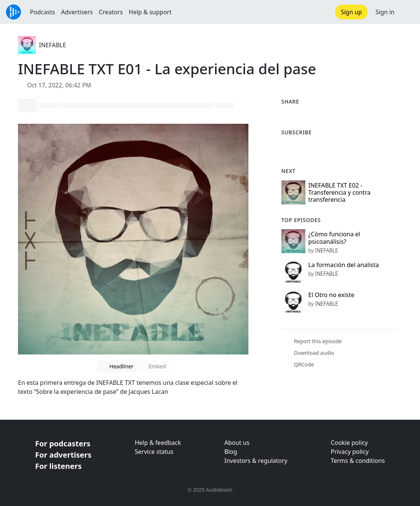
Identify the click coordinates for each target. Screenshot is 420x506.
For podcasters (63, 444)
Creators (111, 12)
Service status (154, 452)
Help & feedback (158, 443)
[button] (407, 12)
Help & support (150, 12)
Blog (231, 452)
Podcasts (43, 12)
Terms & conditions (358, 461)
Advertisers (77, 12)
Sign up (352, 12)
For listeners (58, 466)
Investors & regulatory (256, 461)
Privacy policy (350, 452)
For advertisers (63, 455)
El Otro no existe (331, 295)
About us (237, 443)
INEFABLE (52, 45)
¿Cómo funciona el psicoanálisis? (334, 238)
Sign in (385, 12)
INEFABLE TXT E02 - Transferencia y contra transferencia (339, 192)
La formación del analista (344, 265)
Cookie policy (349, 443)
